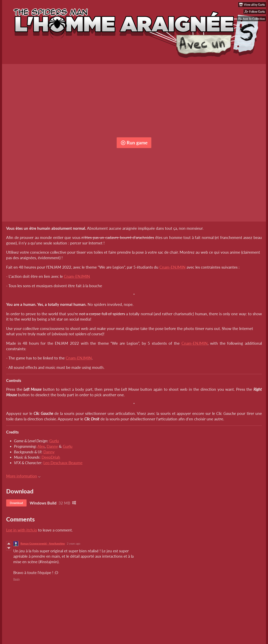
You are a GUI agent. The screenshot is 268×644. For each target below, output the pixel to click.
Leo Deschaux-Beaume (63, 463)
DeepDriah (51, 457)
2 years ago (74, 544)
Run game (134, 143)
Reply (17, 579)
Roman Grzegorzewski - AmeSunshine (43, 544)
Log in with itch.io (22, 530)
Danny (52, 446)
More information (23, 476)
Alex (41, 446)
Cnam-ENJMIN (172, 267)
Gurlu (54, 441)
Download (16, 503)
